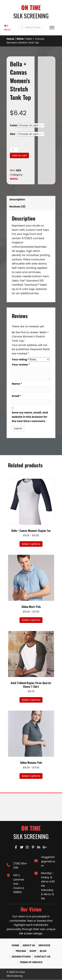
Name (17, 384)
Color (14, 126)
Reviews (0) (17, 207)
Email (17, 396)
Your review (21, 365)
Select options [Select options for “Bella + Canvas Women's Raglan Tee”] (31, 544)
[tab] (31, 200)
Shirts (20, 39)
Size (13, 134)
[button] (16, 847)
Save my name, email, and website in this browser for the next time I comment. (30, 417)
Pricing (21, 951)
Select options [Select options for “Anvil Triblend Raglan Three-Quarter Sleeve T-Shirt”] (31, 700)
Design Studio (21, 957)
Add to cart (19, 156)
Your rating (20, 360)
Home (10, 39)
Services (44, 946)
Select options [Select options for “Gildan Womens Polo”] (31, 776)
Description (17, 200)
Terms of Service (31, 962)
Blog (43, 951)
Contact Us (42, 957)
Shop (33, 951)
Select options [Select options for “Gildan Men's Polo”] (31, 620)
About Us (29, 946)
